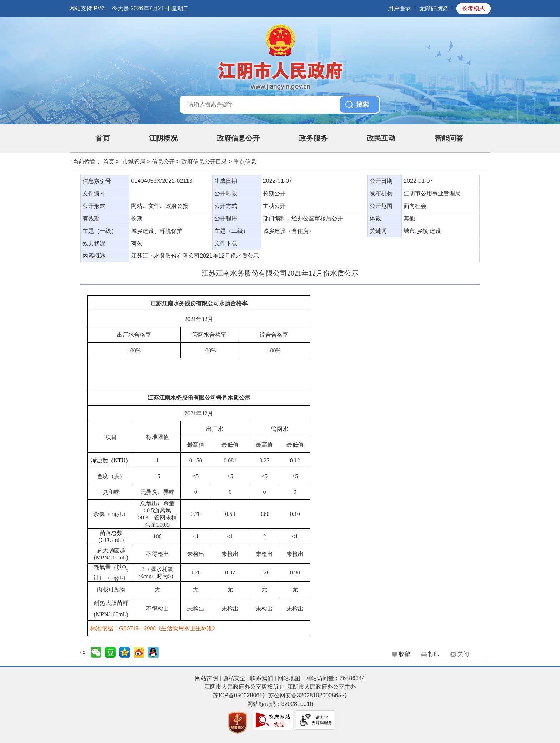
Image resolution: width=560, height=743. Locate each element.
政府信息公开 (238, 138)
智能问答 (449, 138)
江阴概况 (163, 138)
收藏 (405, 654)
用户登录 (399, 8)
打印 (434, 654)
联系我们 (261, 678)
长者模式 (474, 8)
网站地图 (289, 678)
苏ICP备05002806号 (239, 695)
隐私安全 (234, 678)
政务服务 (313, 138)
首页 (102, 138)
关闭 (463, 654)
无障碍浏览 (434, 8)
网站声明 (206, 678)
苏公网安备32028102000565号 (308, 695)
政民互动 (381, 138)
